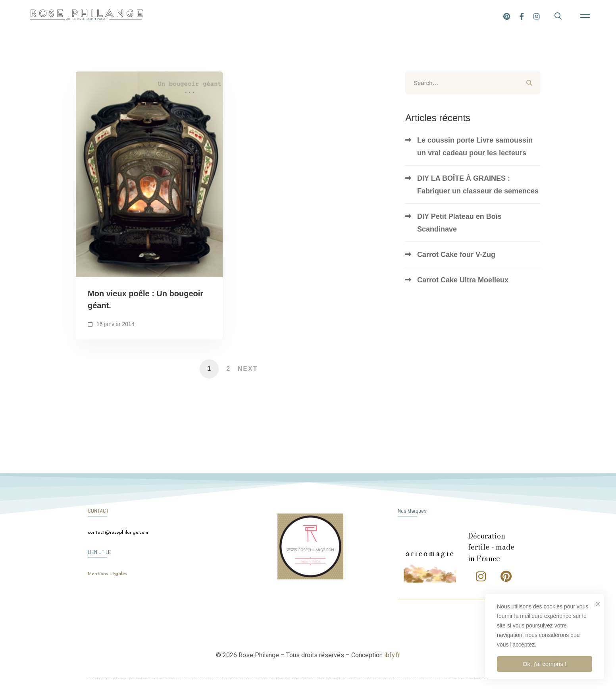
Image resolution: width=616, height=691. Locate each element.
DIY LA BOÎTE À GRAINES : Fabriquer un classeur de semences (478, 185)
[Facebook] (543, 16)
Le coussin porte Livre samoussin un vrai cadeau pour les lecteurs (475, 147)
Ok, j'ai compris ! (545, 664)
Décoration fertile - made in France (491, 547)
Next (248, 369)
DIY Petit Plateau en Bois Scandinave (459, 223)
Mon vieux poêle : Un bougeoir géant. (145, 301)
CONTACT (98, 511)
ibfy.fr (392, 655)
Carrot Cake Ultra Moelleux (463, 280)
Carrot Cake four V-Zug (456, 255)
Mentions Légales (107, 574)
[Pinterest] (528, 16)
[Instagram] (558, 16)
